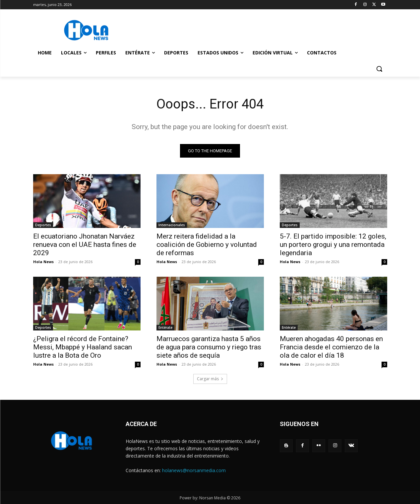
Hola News (43, 262)
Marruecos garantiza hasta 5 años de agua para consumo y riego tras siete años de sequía (209, 347)
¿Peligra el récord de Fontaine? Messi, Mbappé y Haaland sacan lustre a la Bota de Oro (83, 347)
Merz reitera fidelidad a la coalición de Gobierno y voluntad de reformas (207, 245)
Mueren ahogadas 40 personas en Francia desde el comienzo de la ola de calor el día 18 (331, 347)
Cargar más (210, 379)
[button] (379, 69)
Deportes (43, 225)
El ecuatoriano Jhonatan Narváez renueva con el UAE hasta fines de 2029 (85, 245)
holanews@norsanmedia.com (194, 470)
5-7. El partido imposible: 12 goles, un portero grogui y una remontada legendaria (333, 245)
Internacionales (172, 225)
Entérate (165, 327)
